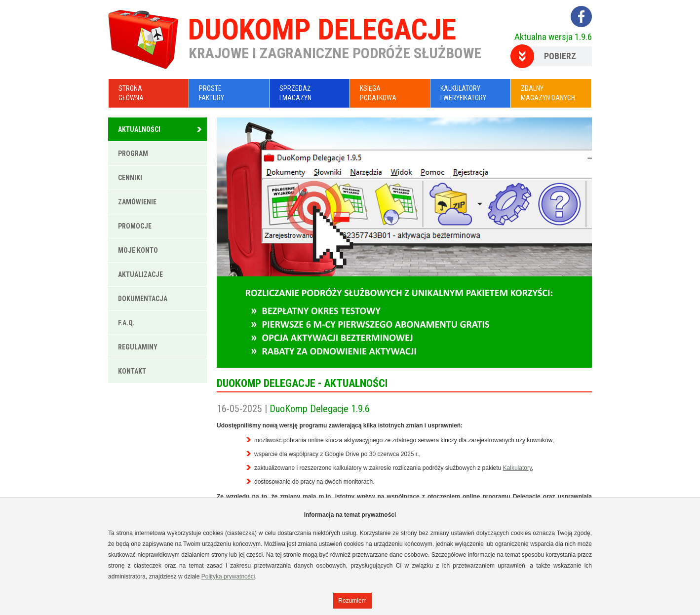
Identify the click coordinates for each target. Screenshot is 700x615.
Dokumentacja (143, 299)
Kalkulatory (517, 468)
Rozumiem (352, 601)
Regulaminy (138, 347)
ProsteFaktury (212, 93)
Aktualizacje (140, 274)
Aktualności (139, 129)
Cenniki (130, 178)
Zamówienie (137, 202)
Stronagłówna (131, 93)
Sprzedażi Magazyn (295, 93)
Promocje (135, 226)
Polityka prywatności (228, 577)
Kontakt (132, 371)
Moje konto (138, 250)
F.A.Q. (126, 323)
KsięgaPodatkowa (378, 93)
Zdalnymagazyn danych (548, 93)
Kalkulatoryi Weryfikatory (463, 93)
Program (133, 154)
